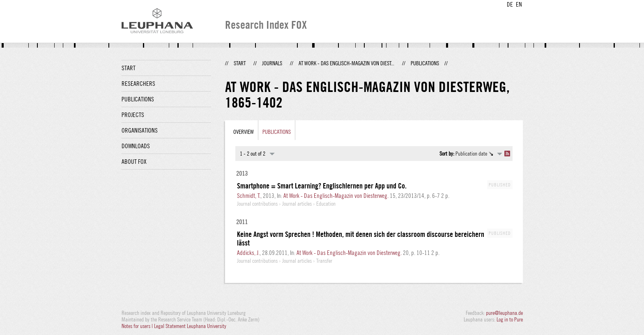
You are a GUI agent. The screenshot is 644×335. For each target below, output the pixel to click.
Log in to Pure (510, 319)
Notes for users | (138, 326)
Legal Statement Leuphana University (190, 326)
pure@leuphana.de (504, 313)
